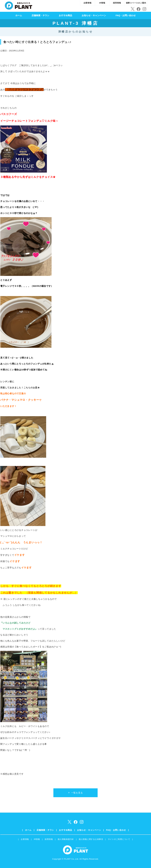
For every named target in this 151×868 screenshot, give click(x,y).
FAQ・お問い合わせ (126, 15)
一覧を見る (77, 793)
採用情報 (117, 3)
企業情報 (88, 3)
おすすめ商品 (65, 15)
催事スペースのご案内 (136, 3)
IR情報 (102, 3)
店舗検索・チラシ (40, 15)
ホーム (19, 15)
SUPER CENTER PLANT (19, 5)
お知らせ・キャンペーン (94, 15)
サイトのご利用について (119, 839)
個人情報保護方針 (66, 839)
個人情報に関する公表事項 (91, 839)
